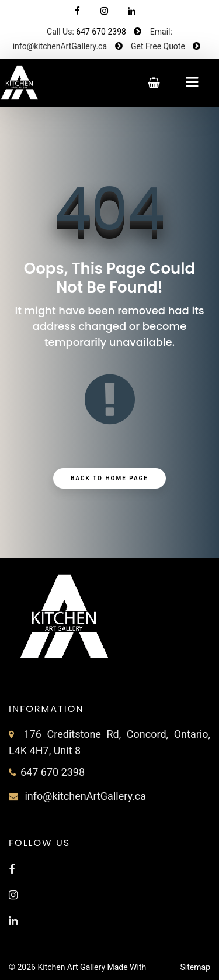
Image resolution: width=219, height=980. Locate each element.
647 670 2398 (101, 32)
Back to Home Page (109, 478)
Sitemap (195, 967)
